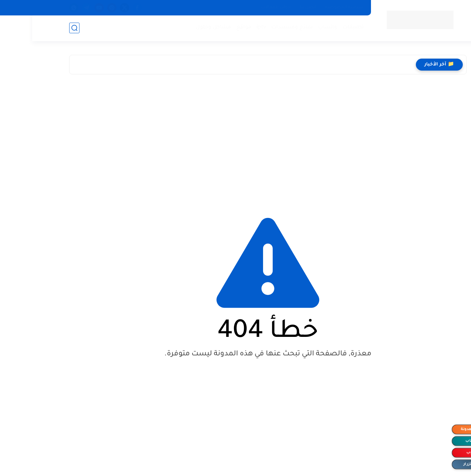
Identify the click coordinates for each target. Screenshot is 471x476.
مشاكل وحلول (181, 28)
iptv (229, 28)
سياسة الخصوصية (312, 8)
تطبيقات (321, 28)
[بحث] (42, 28)
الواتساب (442, 441)
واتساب (295, 28)
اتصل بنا (276, 8)
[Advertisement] (236, 139)
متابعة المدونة (442, 429)
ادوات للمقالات (244, 8)
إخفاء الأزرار (442, 464)
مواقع (212, 28)
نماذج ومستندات (260, 28)
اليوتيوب (442, 453)
